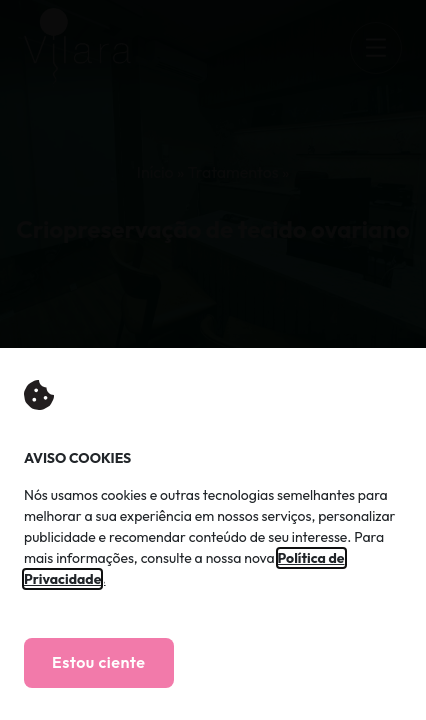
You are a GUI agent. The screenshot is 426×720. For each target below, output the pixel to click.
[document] (213, 360)
